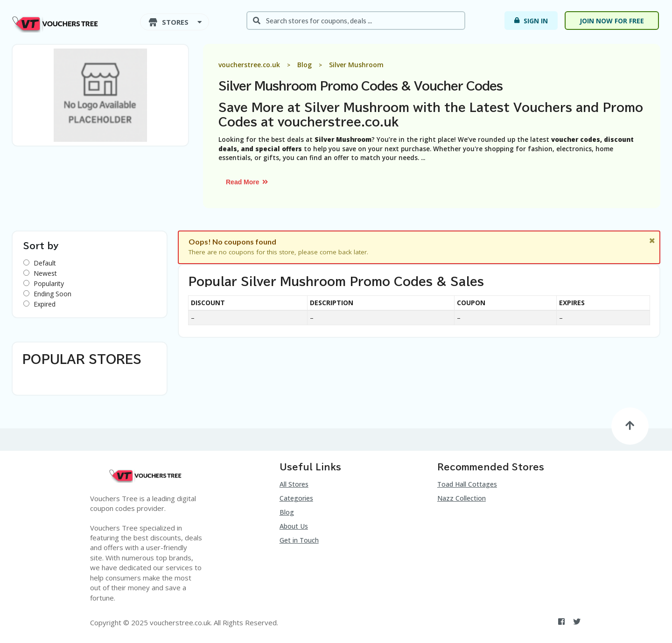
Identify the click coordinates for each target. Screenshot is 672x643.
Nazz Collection (462, 498)
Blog (287, 512)
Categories (296, 498)
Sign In (530, 21)
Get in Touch (299, 540)
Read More (247, 182)
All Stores (294, 484)
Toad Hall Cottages (467, 484)
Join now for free (612, 21)
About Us (294, 526)
